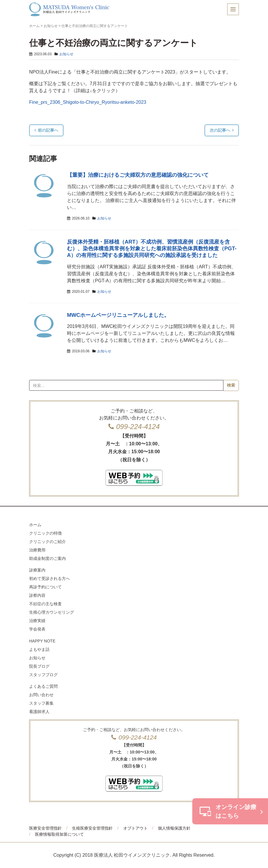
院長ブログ (39, 666)
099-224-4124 (138, 427)
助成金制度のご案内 (47, 558)
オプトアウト (135, 828)
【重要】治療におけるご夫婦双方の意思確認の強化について (138, 175)
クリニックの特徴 (45, 533)
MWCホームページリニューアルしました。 (118, 315)
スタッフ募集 (41, 703)
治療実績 (37, 621)
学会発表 (37, 629)
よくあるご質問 (43, 686)
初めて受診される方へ (50, 578)
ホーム (34, 26)
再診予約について (45, 587)
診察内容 (37, 595)
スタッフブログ (43, 675)
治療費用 (37, 550)
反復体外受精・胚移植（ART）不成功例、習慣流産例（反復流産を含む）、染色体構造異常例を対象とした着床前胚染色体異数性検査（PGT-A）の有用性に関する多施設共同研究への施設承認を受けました (152, 249)
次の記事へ (220, 130)
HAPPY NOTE (42, 641)
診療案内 (37, 570)
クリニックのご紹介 (47, 542)
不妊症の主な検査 (45, 604)
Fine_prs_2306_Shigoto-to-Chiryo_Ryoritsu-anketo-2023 (88, 102)
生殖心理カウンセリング (52, 612)
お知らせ (51, 26)
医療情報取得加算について (59, 834)
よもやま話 (39, 649)
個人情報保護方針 (174, 828)
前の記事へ (48, 130)
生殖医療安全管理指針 (92, 828)
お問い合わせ (41, 695)
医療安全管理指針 (45, 828)
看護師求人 (39, 712)
